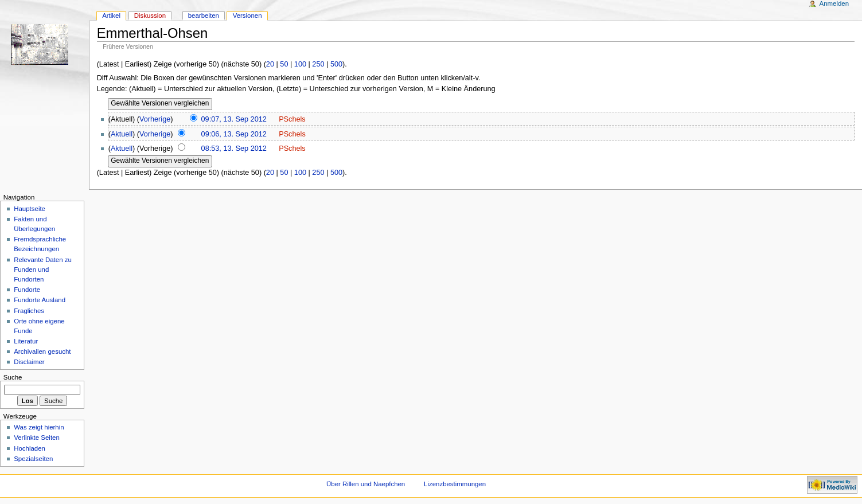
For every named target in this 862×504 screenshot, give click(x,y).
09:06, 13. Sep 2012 (234, 134)
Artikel (111, 15)
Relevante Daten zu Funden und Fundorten (43, 269)
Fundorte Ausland (40, 300)
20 (270, 64)
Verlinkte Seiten (37, 437)
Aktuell (122, 134)
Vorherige (155, 119)
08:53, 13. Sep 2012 (234, 149)
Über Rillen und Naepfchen (366, 484)
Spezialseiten (33, 459)
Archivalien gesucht (42, 351)
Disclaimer (29, 362)
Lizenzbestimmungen (455, 484)
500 (336, 64)
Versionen (247, 15)
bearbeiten (204, 15)
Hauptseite (30, 209)
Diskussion (150, 15)
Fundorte (27, 290)
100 (300, 64)
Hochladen (30, 448)
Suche (13, 377)
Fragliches (29, 311)
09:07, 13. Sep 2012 (234, 119)
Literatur (26, 341)
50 (284, 64)
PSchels (292, 119)
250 (318, 64)
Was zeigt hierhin (39, 427)
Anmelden (834, 3)
